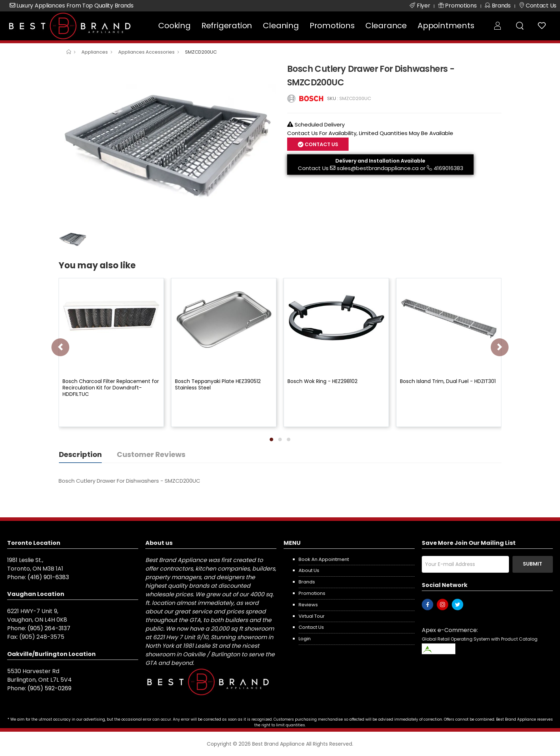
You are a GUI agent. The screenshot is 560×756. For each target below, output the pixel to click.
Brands (307, 582)
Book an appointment (324, 559)
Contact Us (321, 144)
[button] (271, 439)
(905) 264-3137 (49, 628)
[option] (167, 143)
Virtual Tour (312, 616)
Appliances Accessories (146, 52)
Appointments (446, 26)
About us (309, 570)
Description (80, 454)
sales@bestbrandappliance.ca (378, 168)
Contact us (311, 627)
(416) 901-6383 (48, 577)
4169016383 (448, 168)
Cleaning (281, 26)
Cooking (174, 26)
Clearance (386, 26)
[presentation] (60, 347)
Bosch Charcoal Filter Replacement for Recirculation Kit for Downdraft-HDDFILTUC (111, 388)
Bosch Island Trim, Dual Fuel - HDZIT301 (448, 381)
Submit (532, 564)
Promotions (332, 26)
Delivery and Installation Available (380, 161)
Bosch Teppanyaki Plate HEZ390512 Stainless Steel (218, 384)
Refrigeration (227, 26)
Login (305, 639)
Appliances (95, 52)
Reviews (308, 605)
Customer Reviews (151, 454)
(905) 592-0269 (49, 688)
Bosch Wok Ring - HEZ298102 (322, 381)
